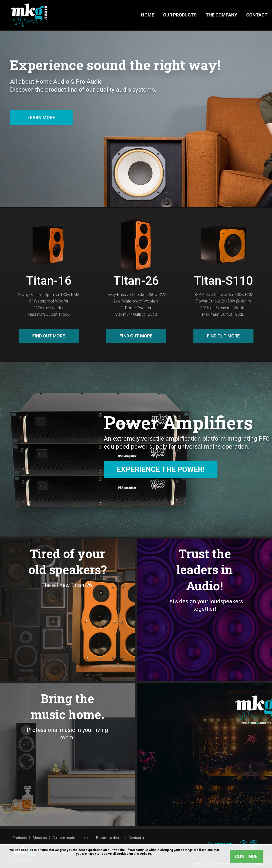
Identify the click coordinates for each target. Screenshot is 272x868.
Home (148, 15)
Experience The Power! (161, 469)
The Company (221, 15)
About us (40, 838)
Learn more (41, 118)
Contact (257, 15)
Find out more (49, 336)
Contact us (137, 838)
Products (20, 838)
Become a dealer (109, 838)
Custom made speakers (71, 838)
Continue (246, 856)
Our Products (180, 15)
